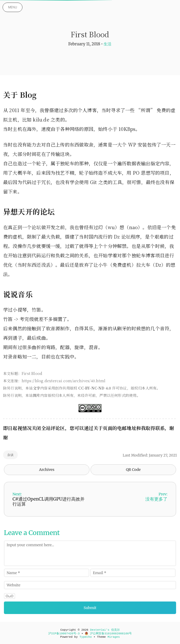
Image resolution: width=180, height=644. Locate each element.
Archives (47, 470)
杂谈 (10, 455)
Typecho (86, 637)
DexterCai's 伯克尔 (105, 630)
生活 (107, 44)
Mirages (114, 637)
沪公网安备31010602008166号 (108, 634)
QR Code (133, 470)
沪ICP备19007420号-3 (64, 634)
